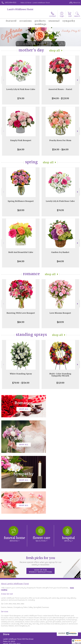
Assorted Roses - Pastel (60, 89)
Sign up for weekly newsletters (40, 510)
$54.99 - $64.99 (60, 149)
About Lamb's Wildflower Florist (15, 523)
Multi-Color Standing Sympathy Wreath (60, 375)
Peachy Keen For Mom (60, 140)
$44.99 (21, 261)
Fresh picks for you (40, 500)
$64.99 (21, 149)
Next (78, 80)
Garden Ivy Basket (60, 252)
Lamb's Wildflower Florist (20, 9)
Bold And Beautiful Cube (21, 252)
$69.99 (21, 210)
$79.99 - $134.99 (21, 383)
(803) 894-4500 (11, 3)
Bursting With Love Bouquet (21, 313)
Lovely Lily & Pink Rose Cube (21, 89)
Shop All (55, 51)
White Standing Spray (21, 374)
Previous (3, 80)
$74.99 (21, 98)
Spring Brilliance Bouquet (21, 201)
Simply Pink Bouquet (21, 140)
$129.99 (60, 383)
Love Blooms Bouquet (60, 313)
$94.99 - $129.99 (60, 98)
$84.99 (21, 322)
